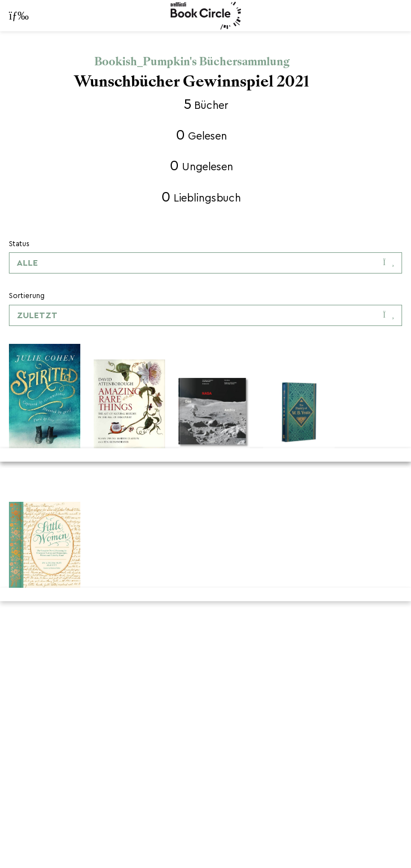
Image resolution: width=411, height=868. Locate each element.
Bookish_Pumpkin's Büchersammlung (192, 62)
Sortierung (27, 296)
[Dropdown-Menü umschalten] (205, 263)
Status (19, 244)
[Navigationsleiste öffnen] (11, 16)
